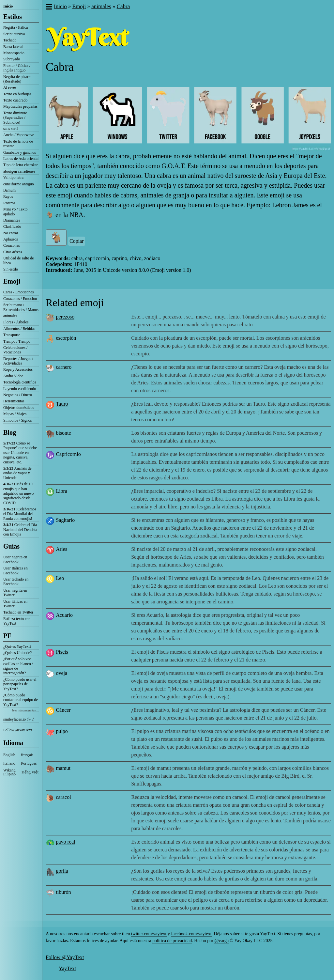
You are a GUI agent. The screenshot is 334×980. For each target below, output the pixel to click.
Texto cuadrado (15, 100)
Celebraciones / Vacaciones (15, 350)
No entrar (11, 233)
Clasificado (12, 226)
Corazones (12, 245)
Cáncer (63, 710)
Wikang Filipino (9, 772)
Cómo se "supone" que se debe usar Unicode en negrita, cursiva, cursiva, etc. (20, 453)
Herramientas (14, 401)
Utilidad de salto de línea (19, 260)
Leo (60, 578)
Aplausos (11, 239)
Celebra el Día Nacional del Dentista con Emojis (20, 529)
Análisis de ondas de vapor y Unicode (17, 473)
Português (29, 763)
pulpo (62, 731)
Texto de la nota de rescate (18, 144)
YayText (67, 968)
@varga (221, 941)
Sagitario (65, 520)
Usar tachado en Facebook (16, 582)
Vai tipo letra (13, 178)
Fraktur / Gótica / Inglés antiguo (17, 68)
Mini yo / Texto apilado (15, 211)
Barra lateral (13, 47)
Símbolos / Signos (17, 420)
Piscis (62, 652)
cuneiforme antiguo (19, 184)
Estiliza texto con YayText (17, 621)
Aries (61, 549)
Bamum (9, 190)
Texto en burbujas (17, 94)
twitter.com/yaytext (149, 934)
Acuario (64, 615)
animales (10, 316)
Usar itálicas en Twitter (15, 604)
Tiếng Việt (30, 772)
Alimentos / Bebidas (19, 329)
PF (7, 636)
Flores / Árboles (16, 322)
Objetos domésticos (19, 408)
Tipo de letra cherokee (21, 165)
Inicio (8, 6)
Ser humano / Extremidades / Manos (21, 307)
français (27, 755)
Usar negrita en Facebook (15, 559)
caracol (63, 797)
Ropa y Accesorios (18, 369)
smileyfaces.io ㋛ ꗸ (19, 719)
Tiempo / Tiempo (17, 341)
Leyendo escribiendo (20, 389)
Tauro (62, 404)
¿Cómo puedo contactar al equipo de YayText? (21, 700)
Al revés (10, 87)
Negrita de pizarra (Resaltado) (17, 79)
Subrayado (12, 59)
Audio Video (13, 376)
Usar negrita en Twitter (15, 593)
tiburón (63, 892)
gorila (62, 871)
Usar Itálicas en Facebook (15, 570)
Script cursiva (14, 34)
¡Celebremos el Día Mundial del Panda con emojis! (20, 514)
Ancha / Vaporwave (19, 135)
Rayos (8, 196)
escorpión (66, 338)
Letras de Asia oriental (21, 159)
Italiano (9, 763)
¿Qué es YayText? (17, 646)
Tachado (10, 40)
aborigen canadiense (19, 171)
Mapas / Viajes (15, 414)
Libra (61, 491)
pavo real (65, 842)
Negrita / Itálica (15, 27)
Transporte (12, 335)
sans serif (11, 129)
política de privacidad (172, 941)
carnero (64, 367)
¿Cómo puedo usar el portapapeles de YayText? (20, 684)
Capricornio (68, 454)
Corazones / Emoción (20, 299)
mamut (63, 768)
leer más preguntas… (25, 710)
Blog (10, 432)
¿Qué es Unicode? (17, 653)
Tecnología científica (20, 382)
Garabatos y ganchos (20, 152)
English (9, 755)
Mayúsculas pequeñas (20, 106)
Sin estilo (11, 269)
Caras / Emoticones (18, 292)
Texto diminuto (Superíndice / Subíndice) (15, 118)
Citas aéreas (13, 252)
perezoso (65, 317)
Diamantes (12, 220)
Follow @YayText (18, 730)
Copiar (77, 241)
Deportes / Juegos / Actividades (18, 361)
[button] (48, 8)
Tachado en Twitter (18, 612)
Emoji (12, 281)
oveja (61, 673)
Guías (11, 546)
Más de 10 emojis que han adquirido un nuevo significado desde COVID (18, 493)
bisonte (63, 433)
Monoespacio (14, 53)
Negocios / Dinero (18, 395)
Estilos (13, 17)
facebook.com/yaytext (191, 934)
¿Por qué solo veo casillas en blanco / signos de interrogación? (18, 666)
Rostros (9, 203)
